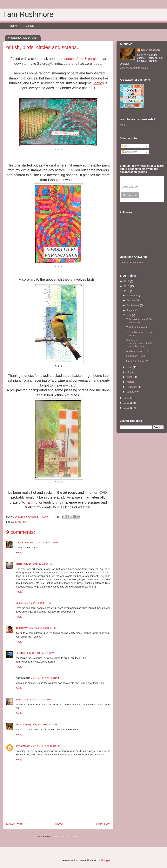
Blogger (105, 860)
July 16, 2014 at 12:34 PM (38, 564)
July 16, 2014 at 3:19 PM (38, 603)
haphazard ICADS (136, 356)
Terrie (19, 564)
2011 (127, 408)
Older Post (103, 824)
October (132, 300)
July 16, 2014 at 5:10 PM (40, 653)
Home (13, 26)
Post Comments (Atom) (66, 837)
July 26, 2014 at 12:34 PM (46, 746)
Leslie (19, 603)
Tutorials (29, 26)
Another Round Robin (138, 351)
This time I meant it (137, 327)
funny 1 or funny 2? (137, 361)
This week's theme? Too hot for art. (140, 321)
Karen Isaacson (150, 50)
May (130, 372)
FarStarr (20, 653)
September (133, 305)
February (132, 387)
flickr (122, 125)
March (131, 382)
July (129, 315)
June (130, 367)
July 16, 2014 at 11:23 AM (44, 542)
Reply (19, 553)
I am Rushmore (28, 14)
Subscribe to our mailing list (142, 180)
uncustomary (23, 724)
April (130, 377)
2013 (127, 398)
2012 (127, 403)
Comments (130, 152)
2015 (127, 286)
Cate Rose (22, 542)
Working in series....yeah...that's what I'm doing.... (139, 343)
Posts (127, 146)
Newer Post (14, 824)
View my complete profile (134, 68)
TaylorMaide (23, 746)
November (133, 296)
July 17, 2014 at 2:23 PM (45, 678)
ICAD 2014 (21, 522)
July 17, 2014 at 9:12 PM (37, 699)
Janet (19, 699)
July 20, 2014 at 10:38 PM (47, 724)
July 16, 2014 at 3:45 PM (43, 628)
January (132, 392)
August (131, 310)
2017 (127, 281)
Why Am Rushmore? (131, 263)
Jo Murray (22, 628)
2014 (127, 291)
